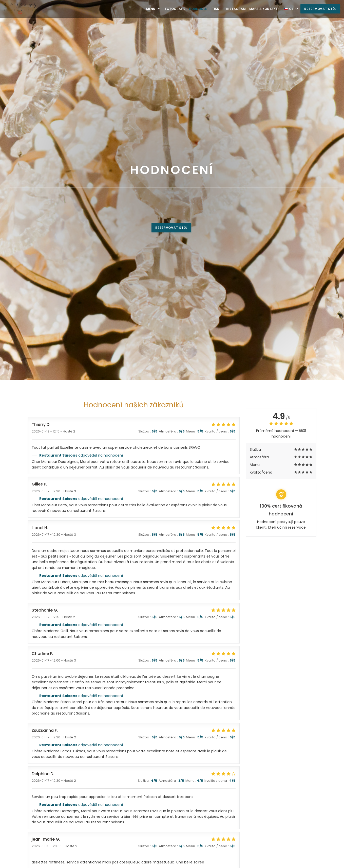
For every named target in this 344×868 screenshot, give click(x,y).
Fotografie (175, 9)
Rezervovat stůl (320, 9)
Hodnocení (199, 9)
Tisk (216, 9)
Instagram (236, 9)
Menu (154, 9)
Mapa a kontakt (263, 9)
